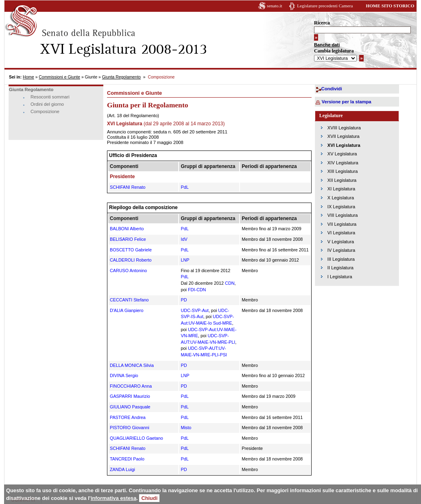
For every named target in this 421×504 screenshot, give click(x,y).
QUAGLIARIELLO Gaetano (136, 438)
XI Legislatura (341, 189)
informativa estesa (113, 498)
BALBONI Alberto (127, 229)
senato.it (275, 6)
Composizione (45, 111)
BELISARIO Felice (128, 239)
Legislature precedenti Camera (325, 6)
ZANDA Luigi (122, 469)
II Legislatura (340, 268)
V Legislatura (341, 242)
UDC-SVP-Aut (194, 310)
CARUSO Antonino (128, 271)
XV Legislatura (342, 154)
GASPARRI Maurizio (130, 396)
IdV (184, 239)
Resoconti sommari (50, 97)
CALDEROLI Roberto (131, 260)
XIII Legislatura (343, 171)
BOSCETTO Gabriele (131, 250)
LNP (185, 260)
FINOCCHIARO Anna (131, 386)
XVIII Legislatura (344, 128)
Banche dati (327, 45)
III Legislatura (341, 259)
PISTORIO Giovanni (130, 428)
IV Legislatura (341, 250)
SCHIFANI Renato (128, 187)
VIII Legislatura (343, 215)
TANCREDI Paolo (127, 459)
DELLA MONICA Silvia (132, 365)
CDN (230, 283)
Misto (186, 428)
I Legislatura (340, 277)
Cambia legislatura (334, 51)
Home (28, 77)
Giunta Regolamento (121, 77)
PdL (184, 187)
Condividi (332, 89)
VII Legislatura (342, 224)
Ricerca (322, 23)
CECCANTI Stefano (129, 300)
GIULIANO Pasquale (130, 407)
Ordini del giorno (47, 104)
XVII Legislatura (344, 136)
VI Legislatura (341, 233)
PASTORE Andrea (128, 417)
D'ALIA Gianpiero (127, 310)
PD (184, 300)
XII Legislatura (342, 180)
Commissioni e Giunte (59, 77)
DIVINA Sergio (124, 375)
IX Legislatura (341, 207)
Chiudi (149, 498)
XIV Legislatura (343, 163)
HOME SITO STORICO (390, 6)
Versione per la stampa (347, 102)
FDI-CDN (197, 290)
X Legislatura (341, 198)
